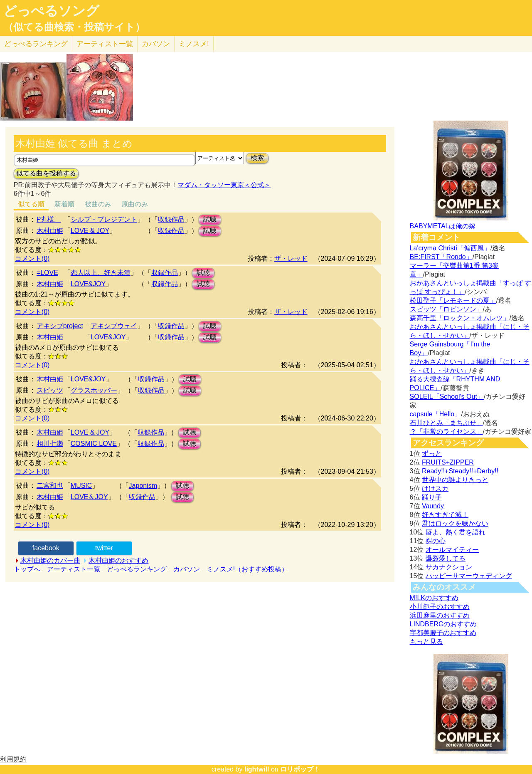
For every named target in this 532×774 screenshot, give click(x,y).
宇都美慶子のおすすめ (443, 633)
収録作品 (171, 219)
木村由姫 (50, 231)
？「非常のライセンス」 (446, 432)
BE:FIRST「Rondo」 (441, 257)
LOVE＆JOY (89, 497)
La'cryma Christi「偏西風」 (450, 248)
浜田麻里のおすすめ (440, 615)
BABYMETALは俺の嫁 (443, 226)
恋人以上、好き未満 (101, 273)
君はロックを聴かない (455, 523)
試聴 (210, 219)
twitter (104, 548)
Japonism (143, 486)
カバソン (156, 44)
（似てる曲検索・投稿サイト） (74, 27)
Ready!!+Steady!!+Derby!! (460, 471)
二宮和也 (50, 486)
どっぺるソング (51, 11)
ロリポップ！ (300, 769)
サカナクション (449, 567)
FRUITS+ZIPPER (448, 462)
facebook (46, 548)
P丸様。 (49, 219)
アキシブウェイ (114, 326)
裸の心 (436, 541)
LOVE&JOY (88, 284)
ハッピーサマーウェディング (469, 576)
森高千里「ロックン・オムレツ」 (460, 318)
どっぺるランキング (137, 569)
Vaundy (433, 506)
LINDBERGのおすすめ (443, 624)
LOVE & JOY (90, 231)
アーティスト (105, 44)
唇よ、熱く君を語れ (456, 532)
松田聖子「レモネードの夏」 (453, 300)
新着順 (64, 204)
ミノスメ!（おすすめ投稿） (247, 569)
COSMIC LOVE (94, 444)
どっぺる (36, 44)
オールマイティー (452, 550)
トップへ (27, 569)
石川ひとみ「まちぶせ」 (446, 423)
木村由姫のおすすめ (118, 560)
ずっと (432, 454)
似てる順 (31, 204)
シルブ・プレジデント (104, 219)
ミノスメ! (194, 44)
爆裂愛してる (446, 558)
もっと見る (426, 642)
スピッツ (50, 390)
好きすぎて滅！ (445, 515)
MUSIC (81, 486)
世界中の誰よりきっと (455, 480)
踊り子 (432, 497)
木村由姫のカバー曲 (50, 560)
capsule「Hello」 (436, 414)
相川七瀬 (50, 444)
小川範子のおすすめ (440, 607)
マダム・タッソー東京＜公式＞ (224, 185)
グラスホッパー (94, 390)
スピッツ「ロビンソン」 (446, 309)
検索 (257, 158)
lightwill (257, 769)
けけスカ (435, 488)
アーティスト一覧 (74, 569)
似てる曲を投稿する (46, 173)
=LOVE (47, 273)
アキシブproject (60, 326)
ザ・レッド (291, 258)
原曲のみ (135, 204)
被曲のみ (98, 204)
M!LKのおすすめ (434, 598)
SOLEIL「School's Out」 (447, 397)
